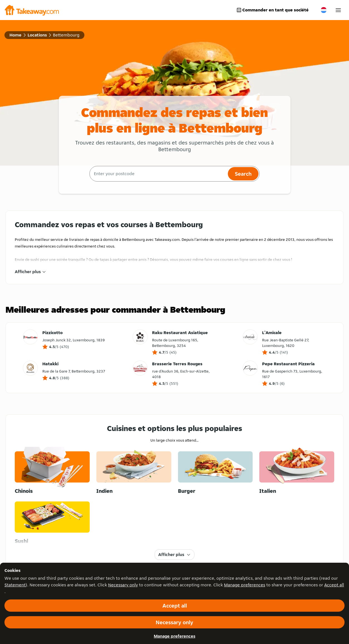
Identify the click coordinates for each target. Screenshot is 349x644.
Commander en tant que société (272, 10)
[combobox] (158, 174)
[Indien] (134, 473)
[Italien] (297, 473)
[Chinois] (52, 473)
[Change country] (324, 10)
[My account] (338, 10)
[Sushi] (52, 523)
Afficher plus (30, 272)
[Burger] (215, 473)
